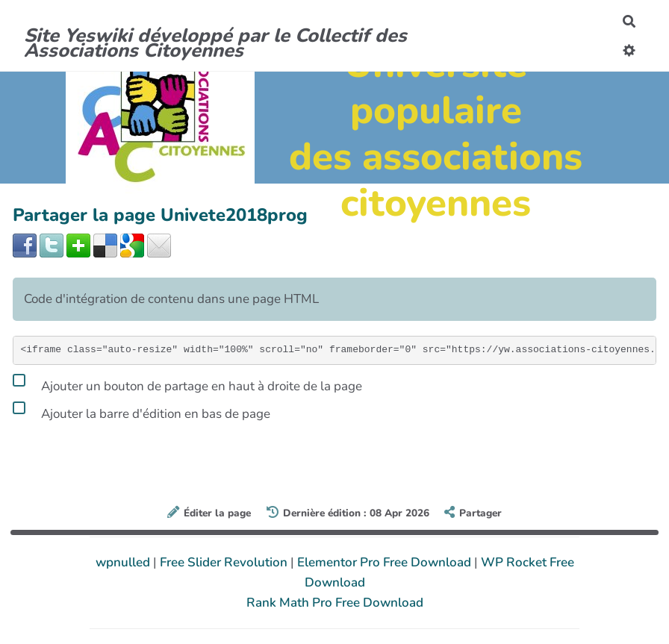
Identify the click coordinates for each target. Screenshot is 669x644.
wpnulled (124, 562)
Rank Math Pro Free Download (335, 603)
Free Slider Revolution (225, 562)
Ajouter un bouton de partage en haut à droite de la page (187, 384)
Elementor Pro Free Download (386, 562)
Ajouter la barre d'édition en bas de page (141, 411)
